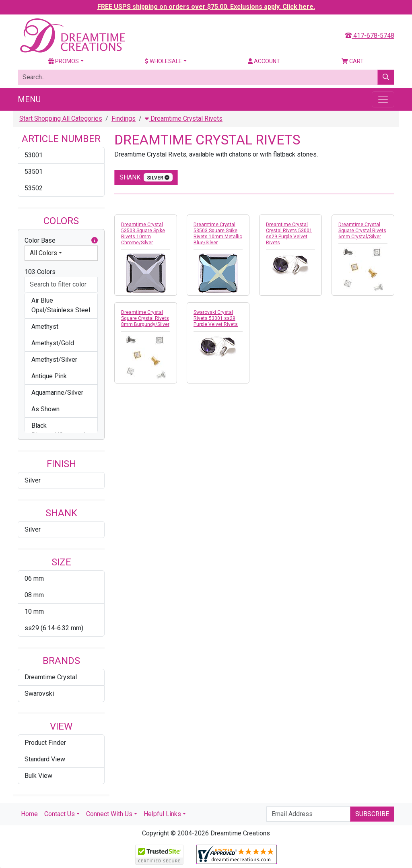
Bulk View (38, 776)
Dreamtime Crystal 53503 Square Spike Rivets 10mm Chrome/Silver (143, 234)
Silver (33, 480)
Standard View (45, 759)
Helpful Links (162, 814)
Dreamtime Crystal (51, 677)
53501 (34, 172)
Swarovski (39, 694)
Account (264, 61)
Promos (64, 61)
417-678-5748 (370, 36)
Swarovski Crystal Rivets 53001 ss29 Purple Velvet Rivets (216, 318)
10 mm (34, 611)
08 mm (34, 595)
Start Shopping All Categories (61, 119)
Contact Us (60, 814)
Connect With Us (109, 814)
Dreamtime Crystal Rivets (184, 119)
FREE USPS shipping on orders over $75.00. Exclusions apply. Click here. (206, 7)
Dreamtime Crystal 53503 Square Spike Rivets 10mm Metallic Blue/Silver (218, 234)
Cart (353, 61)
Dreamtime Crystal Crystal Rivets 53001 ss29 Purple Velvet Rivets (289, 234)
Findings (124, 119)
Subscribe (372, 814)
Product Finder (45, 743)
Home (29, 814)
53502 (34, 188)
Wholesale (163, 61)
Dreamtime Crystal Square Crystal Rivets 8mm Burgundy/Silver (145, 318)
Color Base (61, 241)
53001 (34, 155)
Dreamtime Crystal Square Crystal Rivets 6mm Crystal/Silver (362, 231)
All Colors (43, 253)
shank (146, 177)
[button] (95, 241)
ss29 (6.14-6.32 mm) (54, 628)
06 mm (34, 578)
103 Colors (40, 272)
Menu (29, 99)
